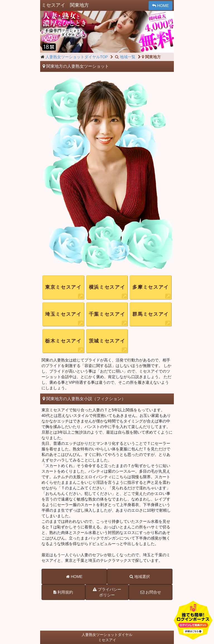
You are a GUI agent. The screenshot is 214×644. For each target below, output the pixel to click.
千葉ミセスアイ (107, 314)
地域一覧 (125, 57)
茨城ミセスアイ (107, 341)
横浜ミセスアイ (107, 287)
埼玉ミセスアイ (63, 314)
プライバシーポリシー (107, 592)
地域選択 (140, 577)
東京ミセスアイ (63, 287)
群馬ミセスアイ (151, 314)
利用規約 (63, 592)
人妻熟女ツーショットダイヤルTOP (77, 57)
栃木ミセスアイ (63, 341)
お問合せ (151, 592)
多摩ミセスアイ (151, 287)
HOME (160, 6)
